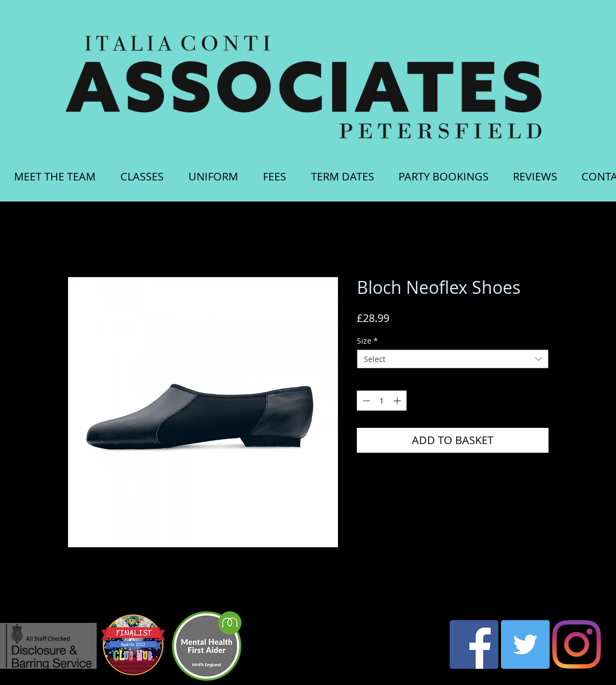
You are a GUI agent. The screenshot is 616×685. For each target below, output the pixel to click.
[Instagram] (577, 644)
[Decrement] (365, 401)
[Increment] (398, 401)
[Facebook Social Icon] (474, 644)
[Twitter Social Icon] (525, 644)
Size (367, 341)
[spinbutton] (382, 401)
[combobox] (453, 359)
